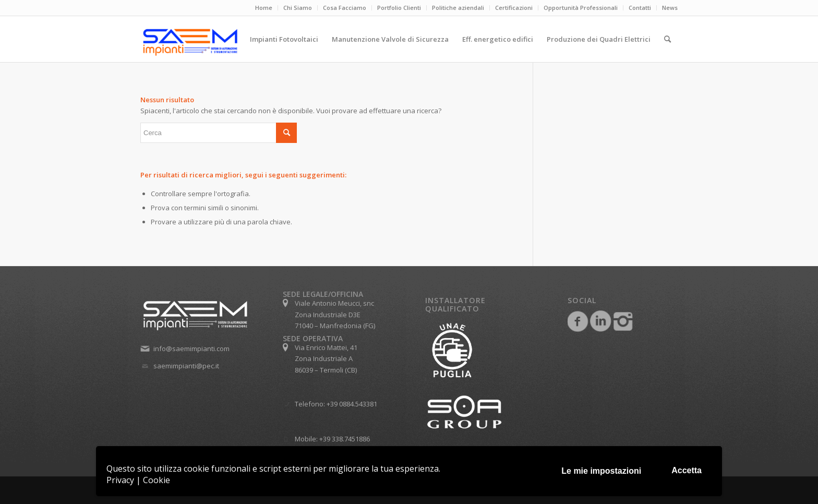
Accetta (687, 470)
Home (264, 8)
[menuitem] (264, 8)
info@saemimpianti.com (191, 349)
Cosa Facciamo (345, 8)
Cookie (157, 480)
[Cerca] (667, 39)
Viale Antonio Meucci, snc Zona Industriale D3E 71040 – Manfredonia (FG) (335, 314)
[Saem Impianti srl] (232, 42)
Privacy (120, 480)
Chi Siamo (298, 8)
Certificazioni (514, 8)
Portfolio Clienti (399, 8)
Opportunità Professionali (581, 8)
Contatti (640, 8)
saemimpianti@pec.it (186, 366)
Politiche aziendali (458, 8)
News (670, 8)
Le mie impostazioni (601, 471)
